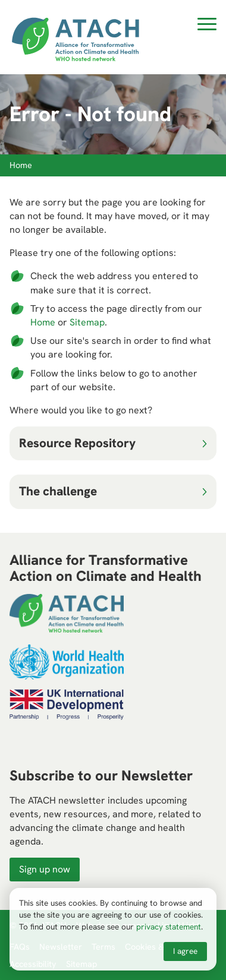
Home (43, 322)
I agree (185, 951)
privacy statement (169, 927)
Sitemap (87, 322)
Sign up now (45, 869)
